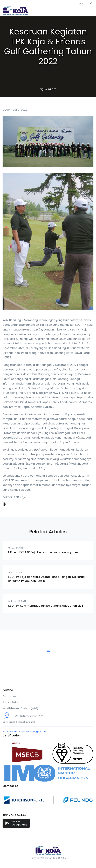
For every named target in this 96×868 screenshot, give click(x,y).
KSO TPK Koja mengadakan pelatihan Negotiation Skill (45, 606)
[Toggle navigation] (90, 11)
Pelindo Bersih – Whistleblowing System (25, 732)
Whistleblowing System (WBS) (20, 708)
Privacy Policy (11, 702)
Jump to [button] (79, 3)
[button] (91, 4)
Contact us (9, 696)
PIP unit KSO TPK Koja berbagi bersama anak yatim (43, 552)
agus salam (48, 89)
